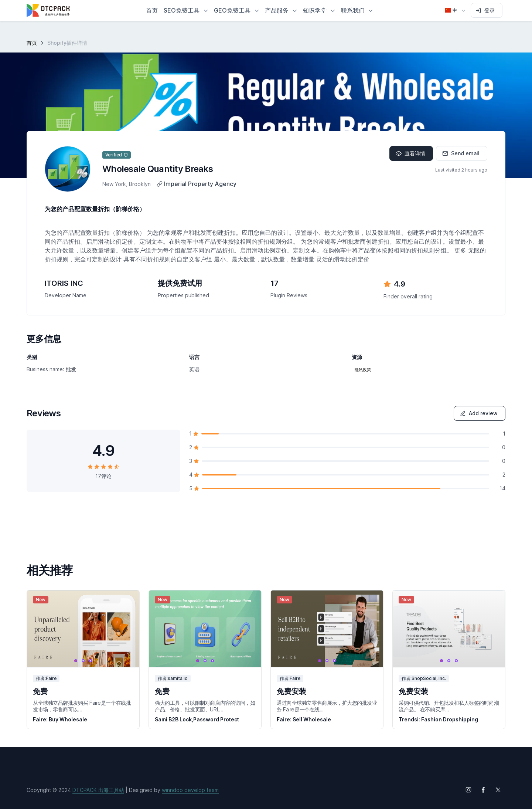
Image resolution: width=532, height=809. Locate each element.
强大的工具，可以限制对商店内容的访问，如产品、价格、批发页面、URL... (205, 706)
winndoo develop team (190, 790)
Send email (461, 153)
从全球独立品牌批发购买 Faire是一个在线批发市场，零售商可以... (82, 706)
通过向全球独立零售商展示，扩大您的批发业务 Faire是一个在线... (327, 706)
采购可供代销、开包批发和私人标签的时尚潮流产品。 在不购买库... (449, 706)
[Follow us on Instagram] (468, 790)
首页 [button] (152, 10)
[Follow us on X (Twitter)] (498, 790)
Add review (479, 413)
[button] (186, 10)
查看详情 (410, 153)
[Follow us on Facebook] (483, 790)
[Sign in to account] (487, 10)
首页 (32, 43)
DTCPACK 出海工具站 (98, 790)
